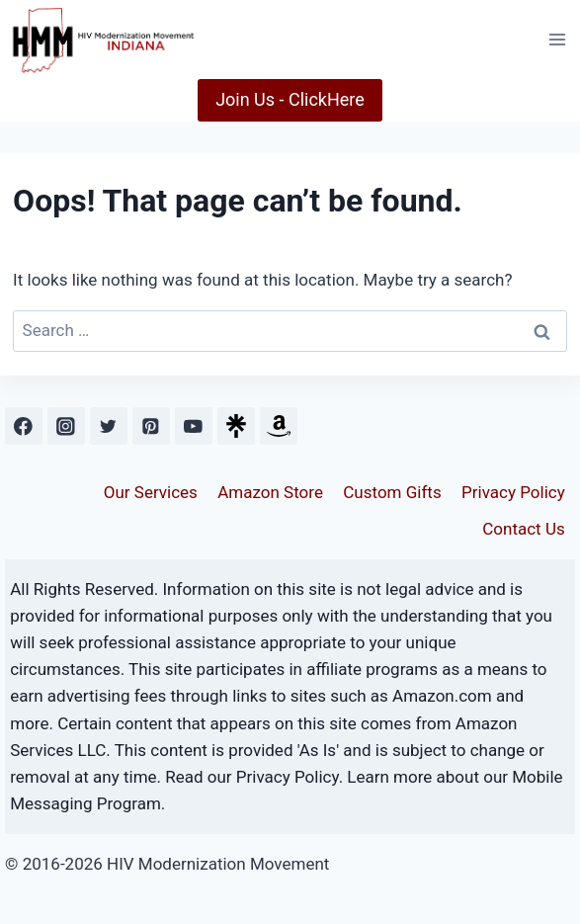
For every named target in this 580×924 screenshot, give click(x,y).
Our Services (151, 492)
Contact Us (523, 529)
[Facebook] (23, 425)
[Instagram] (66, 425)
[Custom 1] (236, 425)
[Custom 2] (278, 425)
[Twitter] (108, 425)
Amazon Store (270, 492)
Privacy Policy (513, 492)
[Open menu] (557, 39)
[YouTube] (193, 425)
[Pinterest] (151, 425)
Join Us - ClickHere (290, 99)
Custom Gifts (392, 492)
